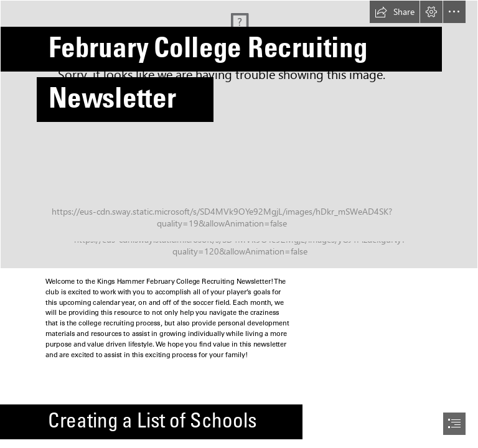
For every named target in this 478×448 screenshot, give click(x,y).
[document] (239, 224)
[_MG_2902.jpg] (239, 134)
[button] (395, 12)
